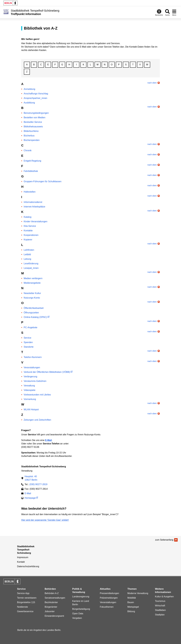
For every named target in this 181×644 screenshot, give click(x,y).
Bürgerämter (51, 607)
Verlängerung (30, 377)
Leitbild (27, 254)
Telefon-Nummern (33, 357)
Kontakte (28, 231)
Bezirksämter (51, 602)
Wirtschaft (160, 606)
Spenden (28, 342)
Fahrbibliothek (31, 171)
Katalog (28, 217)
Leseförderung (31, 263)
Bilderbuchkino (31, 131)
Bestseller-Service (33, 122)
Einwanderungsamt (54, 616)
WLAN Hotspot (31, 410)
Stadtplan (160, 615)
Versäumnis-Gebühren (35, 381)
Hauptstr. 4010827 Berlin (31, 478)
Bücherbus (29, 136)
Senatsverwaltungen (55, 598)
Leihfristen (29, 250)
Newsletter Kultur (32, 293)
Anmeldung (29, 89)
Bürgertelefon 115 (26, 602)
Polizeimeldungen (109, 598)
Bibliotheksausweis (33, 127)
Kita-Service (30, 226)
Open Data (78, 614)
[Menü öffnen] (174, 12)
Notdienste (23, 607)
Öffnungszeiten (31, 313)
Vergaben (77, 618)
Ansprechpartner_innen (35, 98)
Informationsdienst (33, 202)
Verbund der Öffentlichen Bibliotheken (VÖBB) (47, 372)
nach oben (152, 83)
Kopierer (28, 240)
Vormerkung (30, 399)
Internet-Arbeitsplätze (35, 207)
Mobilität (132, 598)
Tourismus (160, 601)
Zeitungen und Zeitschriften (37, 420)
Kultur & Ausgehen (164, 597)
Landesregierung (81, 597)
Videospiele (30, 390)
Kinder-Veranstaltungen (36, 221)
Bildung (131, 611)
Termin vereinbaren (27, 598)
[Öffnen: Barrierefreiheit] (159, 12)
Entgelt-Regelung (33, 161)
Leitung (28, 259)
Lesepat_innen (31, 268)
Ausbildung (29, 103)
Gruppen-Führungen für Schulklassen (43, 181)
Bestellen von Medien (35, 117)
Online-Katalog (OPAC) (35, 317)
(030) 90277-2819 (38, 484)
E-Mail (28, 494)
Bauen (131, 602)
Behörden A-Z (52, 593)
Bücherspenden (32, 140)
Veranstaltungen (32, 367)
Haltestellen (30, 192)
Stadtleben (160, 610)
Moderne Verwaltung (138, 593)
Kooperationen (31, 235)
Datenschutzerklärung (28, 566)
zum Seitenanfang (164, 540)
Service (28, 338)
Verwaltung (29, 386)
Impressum (23, 557)
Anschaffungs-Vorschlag (36, 94)
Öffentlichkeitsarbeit (34, 308)
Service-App (23, 593)
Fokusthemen (107, 607)
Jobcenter (50, 611)
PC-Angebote (31, 327)
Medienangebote (32, 283)
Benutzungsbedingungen (36, 113)
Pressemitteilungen (109, 593)
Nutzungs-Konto (32, 298)
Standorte (29, 347)
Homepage (30, 498)
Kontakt (21, 562)
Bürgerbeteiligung (81, 609)
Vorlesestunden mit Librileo (37, 395)
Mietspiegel (133, 607)
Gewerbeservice (25, 611)
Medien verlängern (33, 278)
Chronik (28, 150)
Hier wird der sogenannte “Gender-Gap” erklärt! (45, 520)
